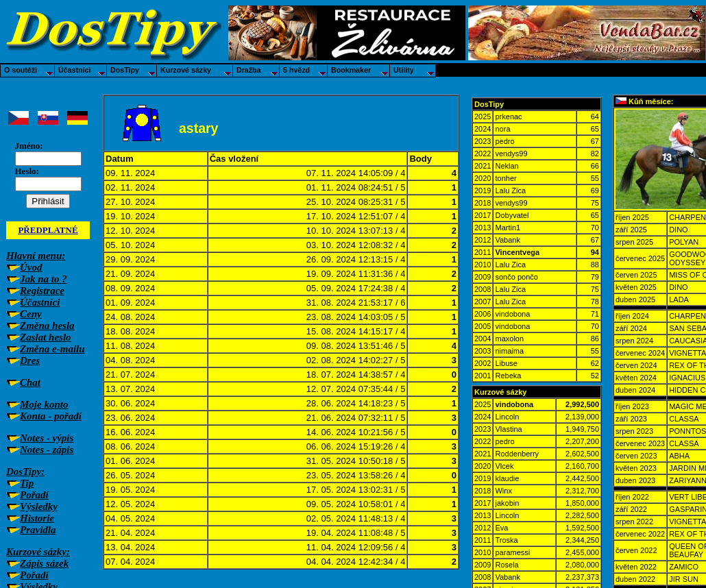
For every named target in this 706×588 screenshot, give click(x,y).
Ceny (31, 314)
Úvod (31, 267)
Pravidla (38, 530)
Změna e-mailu (52, 349)
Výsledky (39, 506)
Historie (37, 518)
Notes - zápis (47, 450)
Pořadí (34, 495)
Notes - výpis (47, 438)
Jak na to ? (44, 279)
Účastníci (40, 302)
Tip (27, 483)
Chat (30, 382)
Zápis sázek (44, 563)
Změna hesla (47, 326)
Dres (30, 360)
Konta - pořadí (51, 416)
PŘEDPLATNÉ (48, 230)
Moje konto (44, 404)
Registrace (42, 291)
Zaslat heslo (46, 337)
